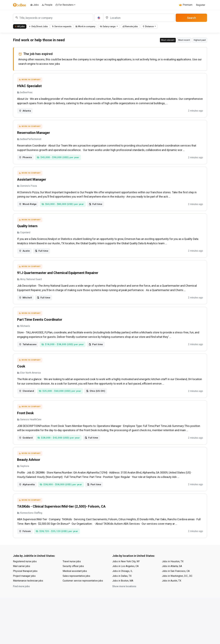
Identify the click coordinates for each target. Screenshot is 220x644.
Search (191, 18)
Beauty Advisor (29, 461)
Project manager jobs (24, 577)
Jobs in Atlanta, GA (172, 568)
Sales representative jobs (76, 577)
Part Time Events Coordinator (40, 320)
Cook (21, 367)
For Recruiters (64, 5)
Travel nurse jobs (72, 563)
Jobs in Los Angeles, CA (125, 568)
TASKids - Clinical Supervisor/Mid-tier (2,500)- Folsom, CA (61, 508)
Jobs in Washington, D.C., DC (177, 577)
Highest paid (200, 40)
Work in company (85, 26)
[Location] (139, 18)
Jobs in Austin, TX (172, 582)
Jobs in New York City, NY (126, 563)
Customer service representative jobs (83, 582)
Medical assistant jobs (75, 573)
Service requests (62, 26)
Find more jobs (21, 588)
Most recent (184, 40)
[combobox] (53, 18)
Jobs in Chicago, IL (122, 573)
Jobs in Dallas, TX (122, 577)
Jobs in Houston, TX (173, 563)
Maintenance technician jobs (28, 582)
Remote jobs (130, 26)
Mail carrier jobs (22, 568)
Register (201, 5)
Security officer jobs (73, 568)
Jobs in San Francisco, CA (176, 573)
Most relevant (168, 40)
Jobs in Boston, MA (123, 582)
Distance (148, 26)
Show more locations (124, 588)
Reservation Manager (34, 133)
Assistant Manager (32, 180)
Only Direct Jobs (38, 26)
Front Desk (25, 414)
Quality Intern (27, 227)
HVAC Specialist (29, 86)
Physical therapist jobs (25, 573)
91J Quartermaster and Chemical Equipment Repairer (58, 274)
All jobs (20, 26)
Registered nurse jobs (25, 563)
